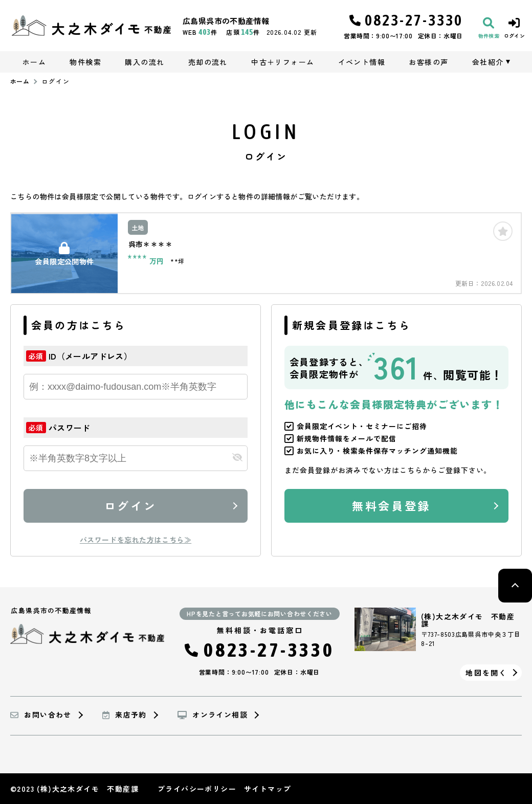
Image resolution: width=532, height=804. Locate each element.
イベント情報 (362, 62)
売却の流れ (208, 62)
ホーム (34, 62)
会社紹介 (488, 62)
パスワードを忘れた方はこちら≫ (136, 540)
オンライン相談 (213, 715)
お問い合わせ (41, 715)
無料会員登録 (391, 505)
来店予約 (125, 715)
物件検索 (85, 62)
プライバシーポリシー (197, 789)
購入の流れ (145, 62)
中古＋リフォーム (283, 62)
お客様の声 (428, 62)
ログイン (130, 505)
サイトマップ (268, 789)
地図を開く (486, 673)
